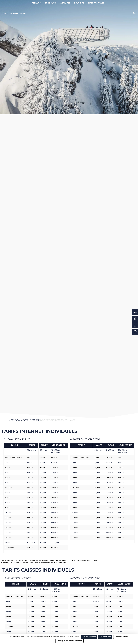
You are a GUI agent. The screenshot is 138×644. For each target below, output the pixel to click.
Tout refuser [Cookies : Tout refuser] (105, 637)
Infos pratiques (97, 3)
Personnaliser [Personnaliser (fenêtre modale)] (121, 637)
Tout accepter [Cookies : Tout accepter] (89, 637)
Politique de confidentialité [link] (69, 641)
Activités (65, 3)
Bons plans (51, 3)
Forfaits (36, 3)
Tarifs (35, 420)
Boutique (79, 3)
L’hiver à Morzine (20, 420)
